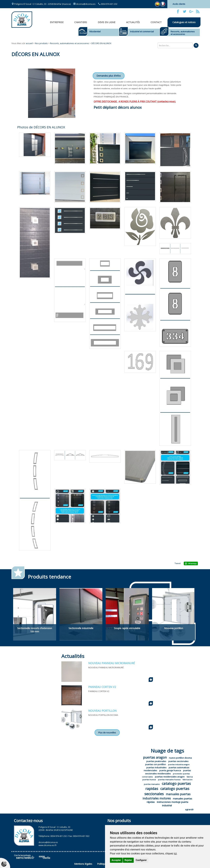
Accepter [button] (116, 860)
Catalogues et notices (184, 22)
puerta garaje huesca (170, 770)
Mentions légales (83, 864)
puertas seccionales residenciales (168, 772)
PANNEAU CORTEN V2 (102, 687)
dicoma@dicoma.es (84, 4)
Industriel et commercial (142, 31)
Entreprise (57, 22)
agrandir (189, 809)
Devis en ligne (107, 22)
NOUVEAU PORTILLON (102, 711)
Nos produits (41, 43)
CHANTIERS (81, 22)
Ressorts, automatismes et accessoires (183, 33)
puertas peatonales (156, 761)
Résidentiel (95, 31)
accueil (29, 43)
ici (175, 853)
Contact (156, 22)
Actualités (133, 22)
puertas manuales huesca (169, 780)
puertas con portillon (156, 764)
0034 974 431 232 (108, 4)
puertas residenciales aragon (170, 777)
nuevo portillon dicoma (180, 758)
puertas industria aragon (179, 764)
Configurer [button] (141, 860)
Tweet (178, 563)
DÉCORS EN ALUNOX (101, 43)
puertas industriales (156, 767)
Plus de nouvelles (107, 733)
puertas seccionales (178, 761)
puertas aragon (155, 757)
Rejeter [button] (128, 860)
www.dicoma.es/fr (48, 845)
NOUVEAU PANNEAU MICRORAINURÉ (112, 663)
